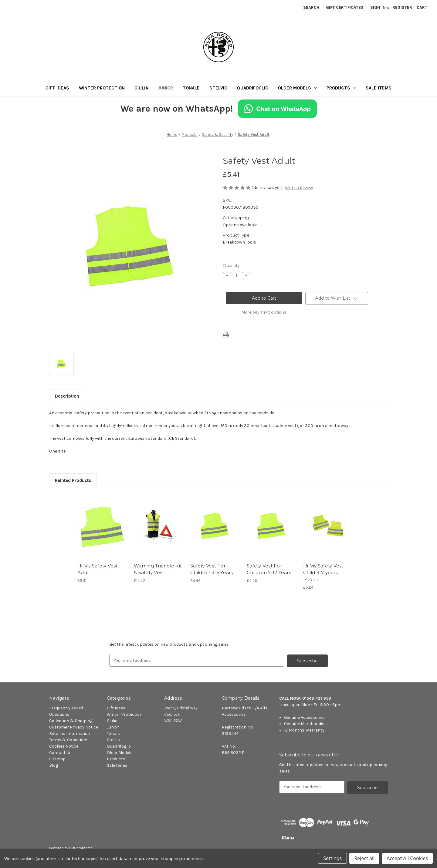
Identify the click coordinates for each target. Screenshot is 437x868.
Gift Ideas (57, 88)
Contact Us (60, 752)
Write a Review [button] (299, 188)
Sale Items (379, 88)
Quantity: (232, 265)
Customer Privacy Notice (74, 727)
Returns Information (70, 733)
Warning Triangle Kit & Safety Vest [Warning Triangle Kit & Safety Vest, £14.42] (158, 569)
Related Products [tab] (73, 480)
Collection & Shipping (71, 720)
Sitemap (57, 758)
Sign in (378, 7)
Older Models (297, 88)
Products (341, 88)
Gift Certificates (345, 7)
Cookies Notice (64, 746)
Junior (165, 88)
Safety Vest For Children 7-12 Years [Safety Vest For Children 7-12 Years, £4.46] (269, 569)
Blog (54, 765)
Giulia (141, 88)
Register (402, 7)
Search (311, 7)
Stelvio (218, 88)
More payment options (264, 312)
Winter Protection (102, 88)
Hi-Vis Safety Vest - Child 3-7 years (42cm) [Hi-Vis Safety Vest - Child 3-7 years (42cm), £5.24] (325, 573)
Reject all (364, 858)
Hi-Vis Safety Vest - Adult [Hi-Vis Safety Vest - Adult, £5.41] (99, 569)
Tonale (191, 88)
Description (67, 396)
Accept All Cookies (407, 858)
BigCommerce (81, 847)
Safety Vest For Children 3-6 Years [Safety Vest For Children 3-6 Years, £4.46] (212, 569)
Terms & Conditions (69, 739)
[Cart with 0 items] (422, 7)
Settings (332, 858)
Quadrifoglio (253, 88)
